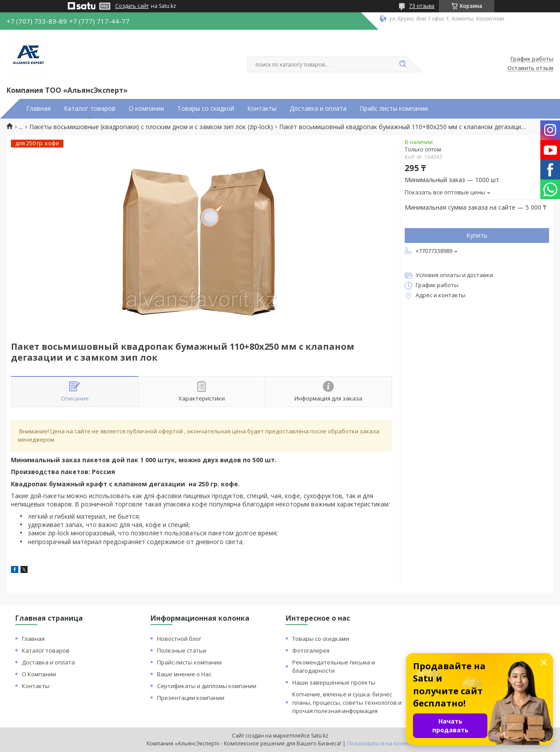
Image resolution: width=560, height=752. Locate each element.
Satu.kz (320, 736)
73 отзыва (422, 6)
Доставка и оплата (318, 109)
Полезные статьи (182, 650)
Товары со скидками (321, 639)
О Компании (39, 674)
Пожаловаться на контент (380, 743)
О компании (146, 109)
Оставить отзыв (530, 68)
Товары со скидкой (206, 109)
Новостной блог (179, 639)
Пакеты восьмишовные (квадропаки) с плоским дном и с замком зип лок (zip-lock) (151, 127)
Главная (38, 109)
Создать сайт (132, 6)
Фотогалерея (311, 650)
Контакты (262, 109)
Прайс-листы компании (189, 662)
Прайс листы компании (394, 109)
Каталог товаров (90, 109)
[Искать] (402, 64)
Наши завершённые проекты (334, 682)
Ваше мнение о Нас (184, 674)
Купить (477, 235)
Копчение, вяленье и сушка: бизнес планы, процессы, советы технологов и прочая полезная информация (347, 703)
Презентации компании (191, 698)
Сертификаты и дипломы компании (207, 686)
